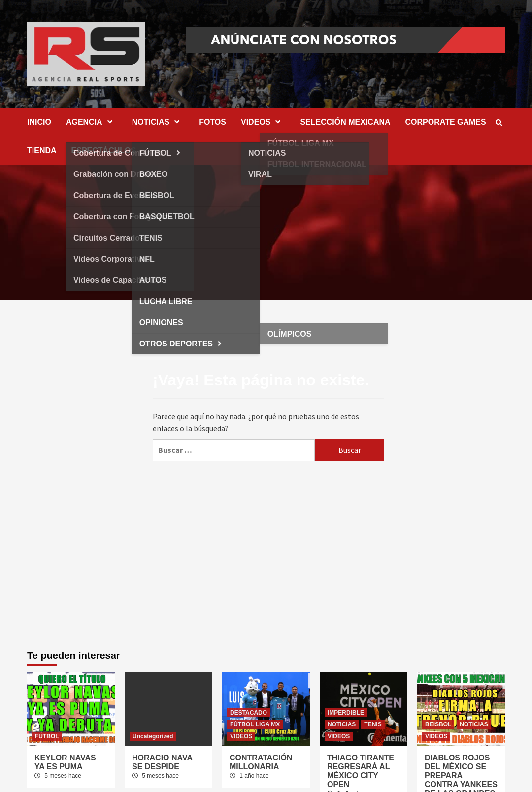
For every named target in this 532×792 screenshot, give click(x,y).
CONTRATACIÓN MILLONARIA (261, 762)
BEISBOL (438, 724)
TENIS (373, 724)
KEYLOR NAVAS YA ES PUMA (65, 762)
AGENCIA (92, 122)
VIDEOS (263, 122)
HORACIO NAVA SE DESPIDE (162, 762)
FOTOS (213, 122)
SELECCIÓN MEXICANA (345, 122)
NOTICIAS (158, 122)
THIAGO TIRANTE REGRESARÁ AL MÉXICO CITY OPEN (361, 771)
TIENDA (42, 151)
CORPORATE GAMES (446, 122)
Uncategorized (153, 736)
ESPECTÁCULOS (104, 151)
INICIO (39, 122)
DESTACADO (249, 713)
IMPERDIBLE (346, 713)
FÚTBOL (47, 736)
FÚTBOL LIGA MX (255, 724)
